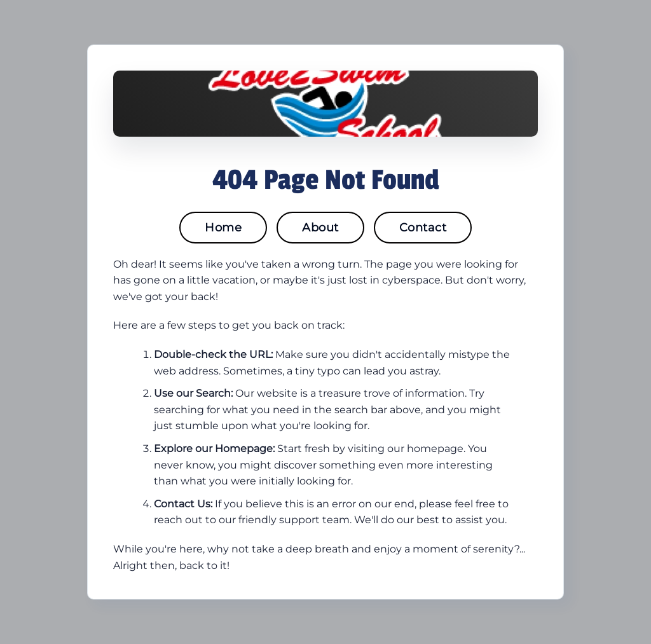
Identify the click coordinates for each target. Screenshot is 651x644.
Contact (423, 228)
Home (223, 228)
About (320, 228)
